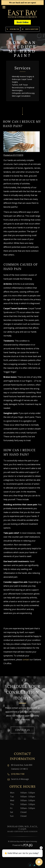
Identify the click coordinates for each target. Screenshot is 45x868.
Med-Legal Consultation (21, 96)
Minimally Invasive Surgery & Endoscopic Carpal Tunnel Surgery (23, 79)
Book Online (22, 22)
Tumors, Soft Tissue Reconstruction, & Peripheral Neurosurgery (23, 88)
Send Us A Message (20, 779)
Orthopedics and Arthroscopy (23, 93)
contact (26, 660)
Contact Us (23, 730)
